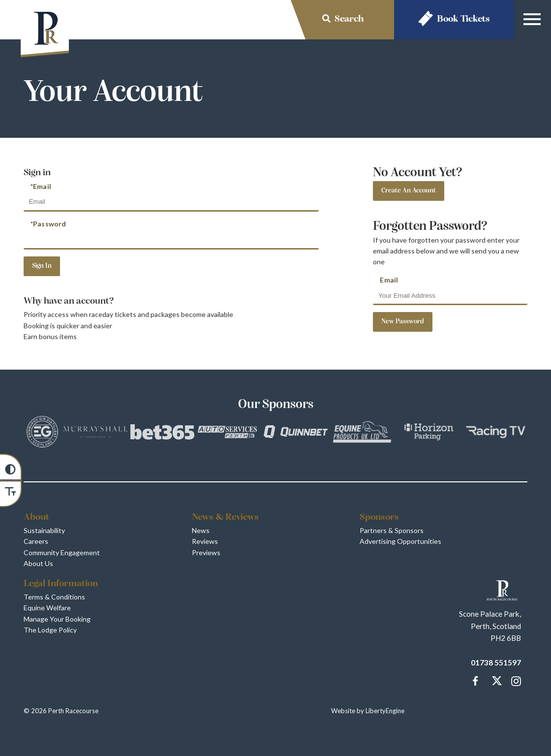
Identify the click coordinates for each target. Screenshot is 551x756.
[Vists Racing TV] (495, 434)
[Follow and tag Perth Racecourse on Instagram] (514, 681)
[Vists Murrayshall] (95, 434)
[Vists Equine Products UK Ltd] (362, 434)
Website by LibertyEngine (368, 711)
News (201, 530)
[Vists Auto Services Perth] (229, 433)
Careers (36, 541)
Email (389, 280)
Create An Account (409, 191)
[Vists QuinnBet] (296, 433)
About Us (38, 563)
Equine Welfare (47, 608)
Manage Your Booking (57, 619)
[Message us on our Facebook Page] (476, 680)
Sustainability (44, 530)
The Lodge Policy (50, 630)
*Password (48, 224)
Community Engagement (62, 552)
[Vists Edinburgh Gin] (42, 433)
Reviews (205, 541)
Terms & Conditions (54, 597)
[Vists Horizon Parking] (429, 433)
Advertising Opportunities (400, 541)
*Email (41, 186)
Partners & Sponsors (392, 530)
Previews (206, 552)
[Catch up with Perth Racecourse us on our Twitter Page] (495, 681)
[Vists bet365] (162, 433)
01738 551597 (496, 662)
